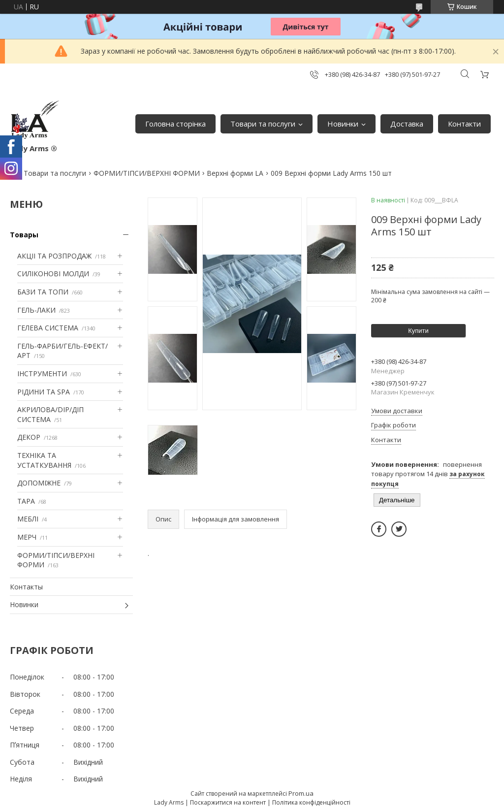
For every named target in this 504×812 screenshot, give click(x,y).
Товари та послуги (263, 124)
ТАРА (26, 501)
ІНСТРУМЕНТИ (42, 374)
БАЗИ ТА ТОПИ (43, 292)
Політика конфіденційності (311, 802)
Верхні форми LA (235, 173)
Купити (418, 331)
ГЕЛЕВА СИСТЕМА (48, 328)
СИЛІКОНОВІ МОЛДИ (53, 274)
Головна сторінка (175, 124)
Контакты (26, 587)
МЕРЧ (27, 537)
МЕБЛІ (28, 519)
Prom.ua (301, 793)
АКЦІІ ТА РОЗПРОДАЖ (54, 256)
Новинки (343, 124)
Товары (24, 235)
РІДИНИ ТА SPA (44, 392)
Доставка (407, 124)
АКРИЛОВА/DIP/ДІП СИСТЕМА (50, 414)
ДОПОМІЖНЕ (39, 483)
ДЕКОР (29, 437)
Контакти (464, 124)
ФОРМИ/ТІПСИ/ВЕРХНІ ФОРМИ (147, 173)
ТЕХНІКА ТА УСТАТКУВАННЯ (44, 460)
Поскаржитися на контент (228, 802)
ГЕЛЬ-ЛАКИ (36, 310)
